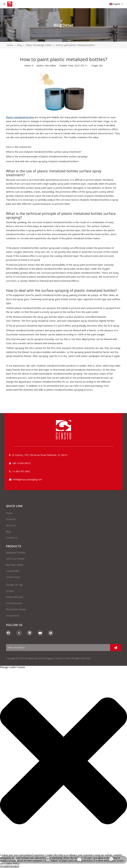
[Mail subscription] (57, 648)
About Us (11, 525)
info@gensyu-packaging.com (27, 479)
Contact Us (12, 538)
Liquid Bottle (13, 571)
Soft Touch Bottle (15, 559)
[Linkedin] (30, 633)
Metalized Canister (16, 552)
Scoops (10, 591)
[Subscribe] (115, 648)
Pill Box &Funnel (14, 597)
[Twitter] (19, 633)
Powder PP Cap (14, 585)
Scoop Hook (12, 615)
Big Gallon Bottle (15, 565)
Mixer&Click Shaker (16, 609)
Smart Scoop (13, 577)
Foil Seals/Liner (14, 603)
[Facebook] (9, 633)
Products (11, 519)
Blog (8, 531)
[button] (63, 761)
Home (9, 513)
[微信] (51, 633)
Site (101, 66)
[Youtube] (40, 633)
